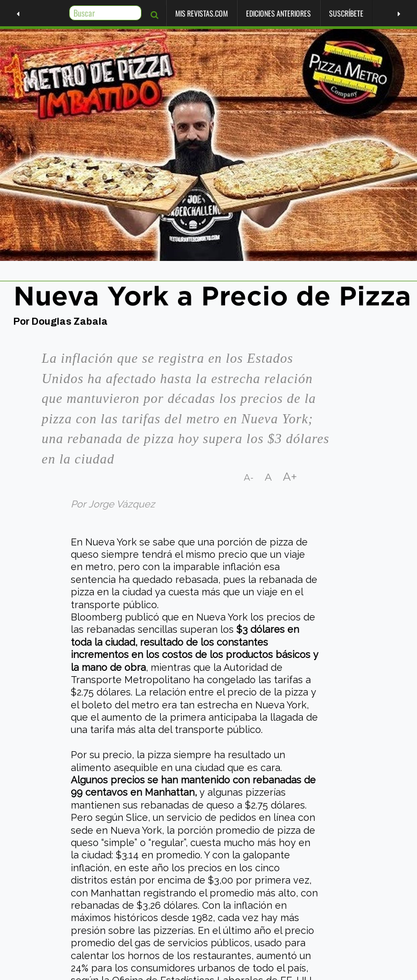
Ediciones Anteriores (266, 13)
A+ (290, 477)
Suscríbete (334, 13)
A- (249, 478)
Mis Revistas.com (189, 13)
